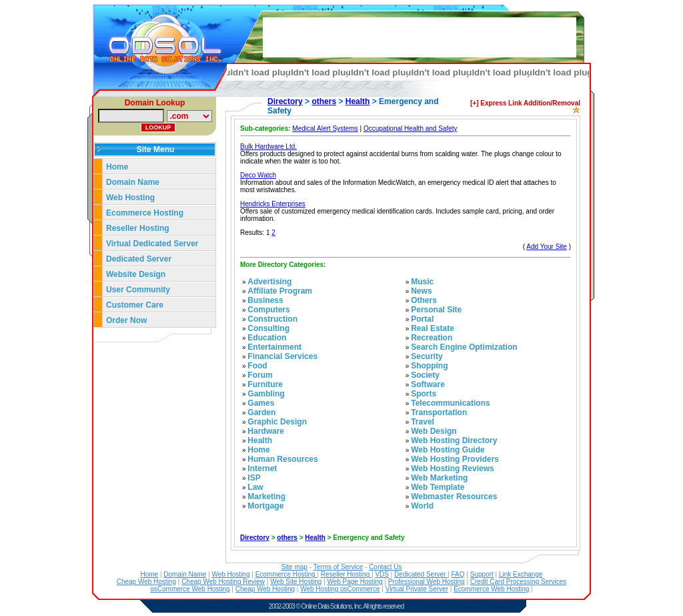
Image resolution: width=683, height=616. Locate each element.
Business (265, 300)
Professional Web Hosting (427, 582)
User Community (138, 290)
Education (267, 338)
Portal (422, 319)
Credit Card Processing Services (519, 582)
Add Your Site (547, 247)
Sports (424, 394)
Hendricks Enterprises (273, 204)
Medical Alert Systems (325, 128)
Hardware (266, 431)
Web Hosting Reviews (452, 469)
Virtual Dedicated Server (152, 244)
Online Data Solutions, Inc (331, 606)
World (422, 506)
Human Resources (282, 459)
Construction (272, 319)
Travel (423, 422)
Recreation (432, 338)
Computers (268, 310)
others (324, 101)
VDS (382, 574)
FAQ (458, 574)
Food (257, 366)
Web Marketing (439, 478)
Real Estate (433, 328)
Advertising (269, 282)
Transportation (439, 412)
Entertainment (274, 347)
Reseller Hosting (138, 228)
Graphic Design (277, 422)
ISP (254, 478)
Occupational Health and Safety (411, 128)
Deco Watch (258, 175)
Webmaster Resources (454, 497)
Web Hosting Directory (454, 440)
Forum (260, 375)
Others (424, 300)
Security (427, 356)
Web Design (434, 431)
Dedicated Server (140, 259)
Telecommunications (450, 403)
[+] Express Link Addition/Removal (525, 103)
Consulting (268, 328)
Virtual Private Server (417, 589)
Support (482, 574)
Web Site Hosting (296, 582)
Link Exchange (521, 574)
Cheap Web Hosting (146, 582)
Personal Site (436, 310)
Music (422, 282)
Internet (262, 469)
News (421, 291)
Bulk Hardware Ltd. (268, 146)
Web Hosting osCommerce (340, 589)
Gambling (266, 394)
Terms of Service (338, 567)
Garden (261, 412)
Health (358, 101)
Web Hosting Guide (448, 450)
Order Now (126, 320)
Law (255, 487)
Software (428, 384)
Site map (294, 567)
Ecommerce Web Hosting (491, 589)
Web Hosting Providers (455, 459)
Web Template (438, 487)
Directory (285, 101)
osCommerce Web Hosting (190, 589)
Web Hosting (130, 198)
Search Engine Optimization (464, 347)
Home (117, 167)
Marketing (266, 497)
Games (261, 403)
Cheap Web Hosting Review (223, 582)
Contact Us (385, 567)
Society (425, 375)
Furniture (265, 384)
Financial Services (282, 356)
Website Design (136, 274)
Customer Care (135, 305)
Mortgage (265, 506)
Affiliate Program (280, 291)
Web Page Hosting (355, 582)
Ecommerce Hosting (145, 213)
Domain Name (133, 182)
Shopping (429, 366)
